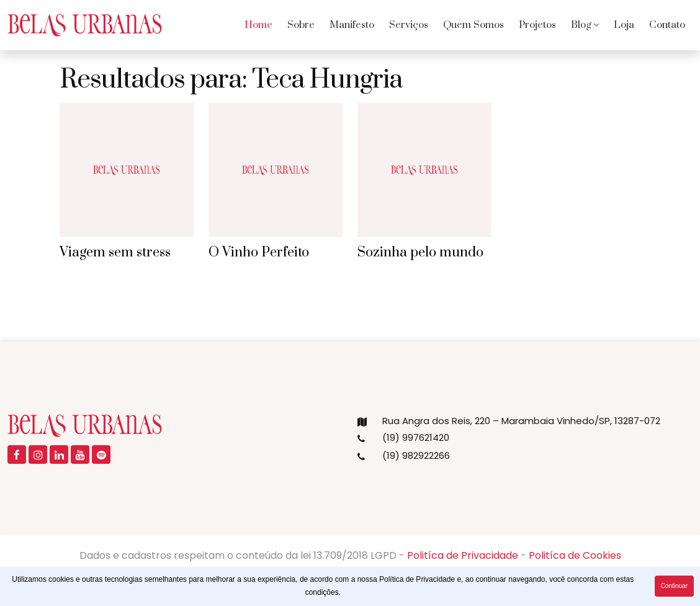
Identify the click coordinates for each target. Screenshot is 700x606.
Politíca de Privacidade (463, 555)
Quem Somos (473, 25)
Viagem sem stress (115, 253)
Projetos (537, 25)
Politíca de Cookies (575, 555)
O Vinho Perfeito (259, 253)
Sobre (301, 25)
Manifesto (352, 25)
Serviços (409, 25)
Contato (667, 25)
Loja (624, 25)
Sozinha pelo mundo (420, 253)
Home (258, 25)
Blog (581, 25)
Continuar (674, 586)
